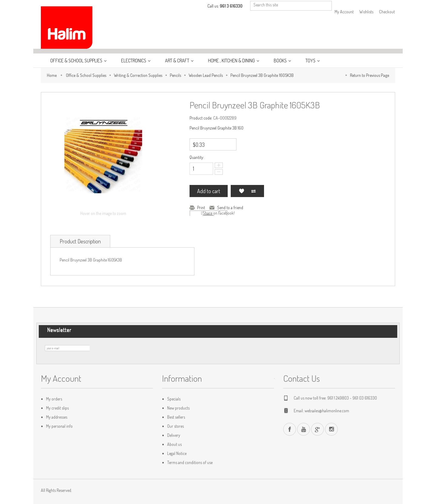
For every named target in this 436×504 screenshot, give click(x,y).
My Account (344, 12)
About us (174, 444)
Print (201, 208)
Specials (174, 399)
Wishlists (366, 12)
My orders (54, 399)
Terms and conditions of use (190, 462)
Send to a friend (230, 208)
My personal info (59, 426)
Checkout (387, 12)
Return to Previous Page (370, 75)
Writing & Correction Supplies (138, 75)
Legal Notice (177, 453)
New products (178, 408)
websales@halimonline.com (327, 411)
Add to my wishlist (241, 191)
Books (281, 61)
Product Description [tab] (80, 241)
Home (52, 75)
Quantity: (197, 157)
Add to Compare (253, 191)
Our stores (175, 426)
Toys (311, 61)
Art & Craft (178, 61)
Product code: (201, 118)
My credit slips (57, 408)
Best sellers (176, 417)
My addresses (57, 417)
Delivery (174, 435)
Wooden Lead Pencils (206, 75)
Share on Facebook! (219, 213)
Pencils (175, 75)
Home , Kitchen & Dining (232, 61)
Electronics (134, 61)
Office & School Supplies (77, 61)
